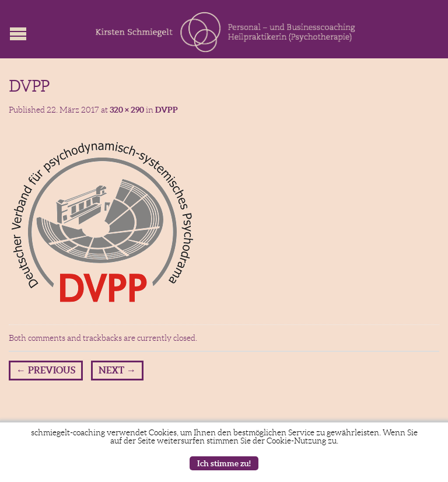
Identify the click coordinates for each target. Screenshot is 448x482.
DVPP (167, 110)
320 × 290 (127, 110)
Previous (46, 370)
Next (117, 370)
